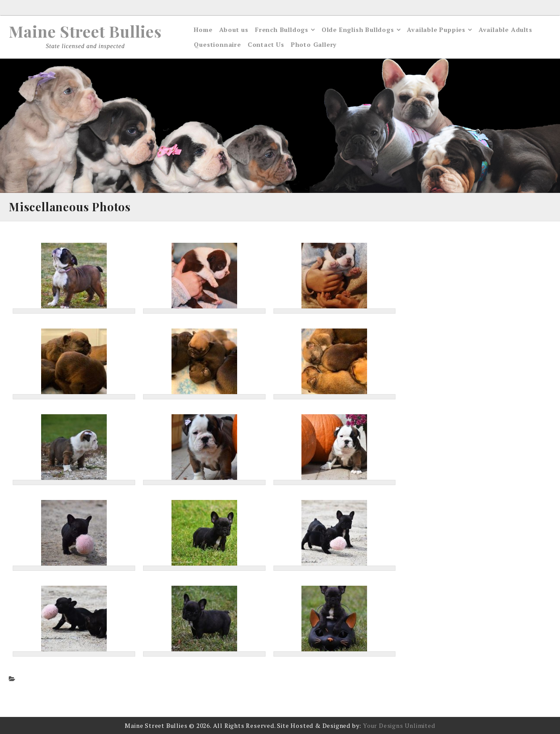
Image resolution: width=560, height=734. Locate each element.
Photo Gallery (314, 44)
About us (234, 30)
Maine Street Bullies (85, 31)
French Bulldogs (282, 30)
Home (203, 30)
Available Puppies (436, 30)
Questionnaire (217, 44)
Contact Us (266, 44)
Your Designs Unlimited (399, 725)
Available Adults (506, 30)
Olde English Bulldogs (358, 30)
